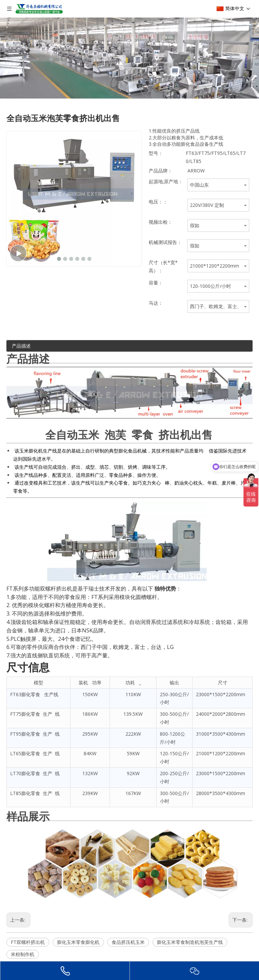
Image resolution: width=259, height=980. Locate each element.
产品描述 (21, 346)
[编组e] (129, 58)
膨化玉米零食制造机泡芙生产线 (190, 942)
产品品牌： (161, 171)
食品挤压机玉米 (128, 942)
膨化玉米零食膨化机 (78, 942)
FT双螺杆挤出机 (28, 942)
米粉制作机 (23, 954)
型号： (156, 153)
